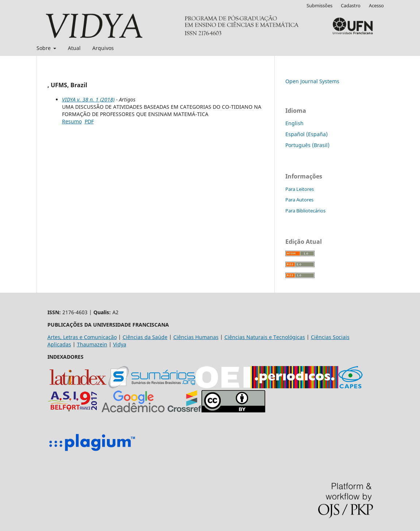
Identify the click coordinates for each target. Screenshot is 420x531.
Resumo (72, 121)
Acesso (376, 5)
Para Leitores (300, 189)
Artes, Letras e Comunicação (82, 337)
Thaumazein (92, 344)
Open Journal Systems (312, 81)
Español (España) (307, 134)
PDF (89, 121)
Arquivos (103, 48)
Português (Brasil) (307, 145)
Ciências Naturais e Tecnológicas (265, 337)
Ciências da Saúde (145, 337)
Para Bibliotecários (305, 211)
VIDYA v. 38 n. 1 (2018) (88, 99)
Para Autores (299, 200)
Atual (74, 48)
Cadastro (351, 5)
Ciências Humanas (196, 337)
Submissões (319, 5)
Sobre (44, 48)
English (294, 123)
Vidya (120, 344)
